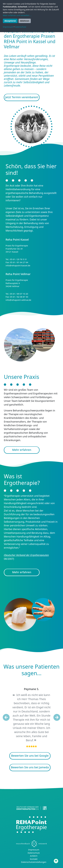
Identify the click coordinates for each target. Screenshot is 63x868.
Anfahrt (34, 856)
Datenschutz (34, 853)
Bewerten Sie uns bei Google (30, 756)
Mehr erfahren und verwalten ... (17, 15)
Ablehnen (25, 21)
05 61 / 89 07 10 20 (19, 294)
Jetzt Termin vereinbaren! (22, 97)
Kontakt (34, 859)
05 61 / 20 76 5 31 (18, 259)
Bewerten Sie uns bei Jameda (30, 767)
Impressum (34, 850)
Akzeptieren (10, 21)
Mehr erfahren (22, 450)
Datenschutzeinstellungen (34, 862)
